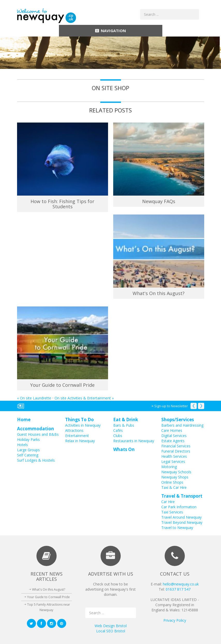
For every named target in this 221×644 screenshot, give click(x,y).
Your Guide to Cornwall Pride (62, 385)
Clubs (118, 436)
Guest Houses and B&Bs (38, 434)
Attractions (74, 430)
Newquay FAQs (159, 201)
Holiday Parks (28, 439)
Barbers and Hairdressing (182, 425)
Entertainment (77, 436)
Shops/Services (178, 420)
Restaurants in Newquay (134, 441)
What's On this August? (159, 293)
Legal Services (173, 461)
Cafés (118, 430)
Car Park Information (179, 507)
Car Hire (168, 502)
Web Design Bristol (111, 626)
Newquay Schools (176, 472)
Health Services (174, 456)
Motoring (169, 467)
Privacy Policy (175, 620)
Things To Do (79, 420)
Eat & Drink (126, 420)
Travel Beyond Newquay (182, 522)
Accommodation (36, 429)
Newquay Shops (175, 477)
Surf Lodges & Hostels (36, 460)
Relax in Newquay (80, 441)
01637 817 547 (178, 589)
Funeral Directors (176, 451)
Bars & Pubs (124, 425)
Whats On (124, 449)
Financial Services (176, 446)
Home (24, 420)
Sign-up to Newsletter (171, 406)
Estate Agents (173, 441)
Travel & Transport (182, 496)
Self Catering (28, 455)
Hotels (22, 445)
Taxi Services (172, 512)
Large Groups (28, 450)
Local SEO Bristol (111, 631)
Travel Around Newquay (181, 517)
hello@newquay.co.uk (181, 584)
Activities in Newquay (83, 425)
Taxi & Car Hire (174, 487)
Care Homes (172, 430)
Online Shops (172, 482)
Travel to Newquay (177, 528)
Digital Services (174, 436)
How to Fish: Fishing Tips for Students (62, 204)
